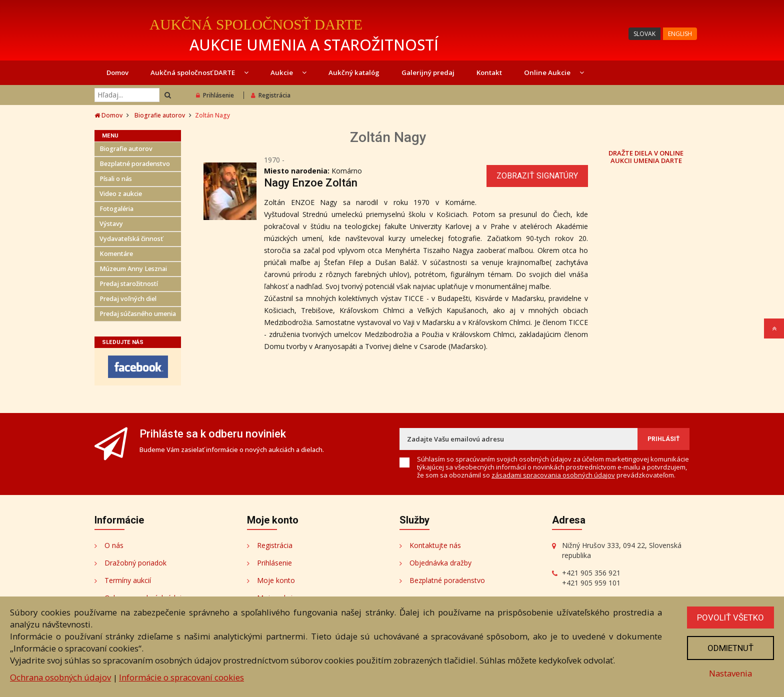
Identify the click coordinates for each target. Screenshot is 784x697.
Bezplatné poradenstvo (135, 164)
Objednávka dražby (440, 563)
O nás (114, 545)
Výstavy (111, 224)
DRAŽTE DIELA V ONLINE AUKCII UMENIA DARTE (646, 156)
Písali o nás (116, 179)
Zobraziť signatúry (537, 176)
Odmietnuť (730, 648)
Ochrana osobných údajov (60, 677)
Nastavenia (730, 673)
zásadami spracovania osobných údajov (553, 475)
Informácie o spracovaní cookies (181, 677)
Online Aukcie (554, 72)
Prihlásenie (215, 95)
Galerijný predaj (428, 72)
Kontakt (489, 72)
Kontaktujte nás (435, 545)
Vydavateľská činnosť (131, 239)
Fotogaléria (116, 209)
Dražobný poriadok (135, 563)
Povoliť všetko (730, 617)
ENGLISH (680, 34)
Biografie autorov (160, 115)
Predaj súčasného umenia (138, 314)
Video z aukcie (121, 194)
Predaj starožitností (129, 284)
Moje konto (276, 580)
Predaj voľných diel (128, 299)
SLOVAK (644, 34)
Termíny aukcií (128, 580)
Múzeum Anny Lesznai (133, 269)
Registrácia (271, 95)
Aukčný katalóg (354, 72)
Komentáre (116, 254)
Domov (117, 72)
